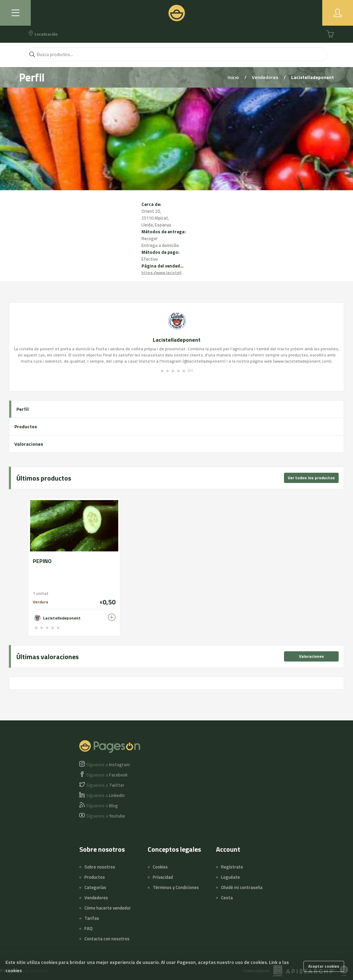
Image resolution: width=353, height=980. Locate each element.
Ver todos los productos (311, 478)
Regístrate (232, 867)
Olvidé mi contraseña (242, 887)
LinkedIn (105, 795)
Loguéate (230, 877)
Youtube (106, 816)
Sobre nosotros (100, 867)
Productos (26, 426)
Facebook (107, 775)
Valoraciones (29, 444)
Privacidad (163, 877)
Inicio (234, 77)
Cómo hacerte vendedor (108, 908)
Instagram (108, 765)
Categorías (95, 887)
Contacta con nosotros (107, 939)
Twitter (105, 785)
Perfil (23, 409)
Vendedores (266, 77)
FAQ (89, 928)
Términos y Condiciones (176, 887)
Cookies (160, 867)
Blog (102, 806)
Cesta (227, 898)
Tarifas (92, 918)
